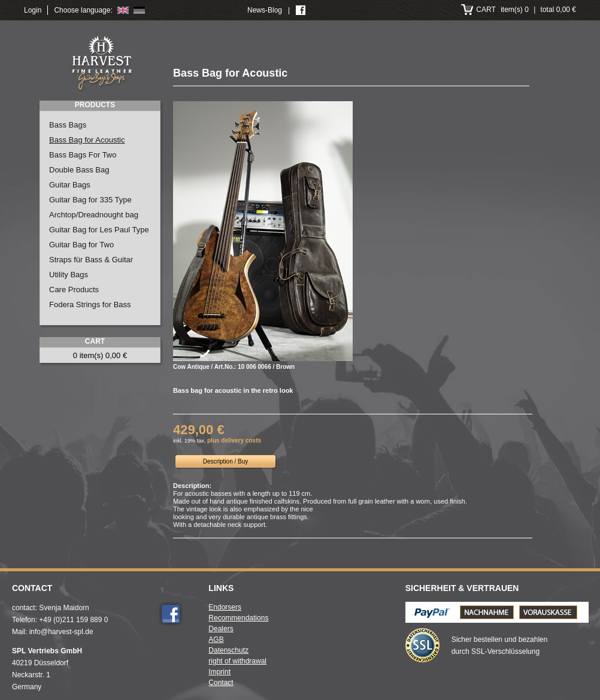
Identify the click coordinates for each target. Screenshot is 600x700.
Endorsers (225, 607)
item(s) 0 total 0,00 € (526, 10)
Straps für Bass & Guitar (91, 260)
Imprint (219, 672)
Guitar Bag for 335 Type (90, 200)
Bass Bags (68, 125)
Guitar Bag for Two (81, 245)
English (123, 10)
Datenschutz (228, 650)
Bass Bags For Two (83, 155)
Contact (221, 683)
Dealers (221, 629)
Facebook (171, 614)
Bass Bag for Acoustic (87, 140)
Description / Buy (226, 461)
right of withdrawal (237, 661)
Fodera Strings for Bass (90, 304)
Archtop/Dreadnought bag (94, 215)
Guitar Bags (70, 185)
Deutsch (139, 10)
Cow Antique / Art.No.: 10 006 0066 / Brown (234, 367)
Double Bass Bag (79, 170)
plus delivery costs (234, 440)
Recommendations (238, 618)
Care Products (74, 290)
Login (33, 10)
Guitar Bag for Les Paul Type (99, 230)
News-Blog (265, 10)
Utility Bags (69, 275)
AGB (216, 640)
